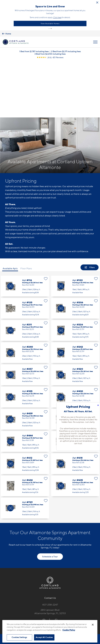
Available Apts (10, 211)
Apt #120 (75, 228)
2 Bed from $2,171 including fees (66, 50)
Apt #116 (25, 228)
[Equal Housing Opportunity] (44, 562)
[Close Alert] (34, 4)
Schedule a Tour (50, 499)
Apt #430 (75, 339)
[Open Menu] (95, 40)
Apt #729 (25, 450)
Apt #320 (75, 317)
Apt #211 (25, 273)
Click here (94, 17)
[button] (49, 27)
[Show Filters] (90, 210)
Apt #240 (25, 295)
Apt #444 (25, 384)
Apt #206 (75, 251)
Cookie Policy (69, 630)
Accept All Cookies (44, 637)
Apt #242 (75, 295)
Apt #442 (75, 362)
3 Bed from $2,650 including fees (50, 52)
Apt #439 (25, 362)
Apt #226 (75, 273)
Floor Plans (26, 211)
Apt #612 (25, 406)
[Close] (93, 625)
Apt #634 (25, 428)
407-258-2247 (50, 547)
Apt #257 (25, 317)
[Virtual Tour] (10, 228)
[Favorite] (46, 221)
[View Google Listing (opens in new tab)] (50, 56)
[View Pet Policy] (50, 568)
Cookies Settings (19, 637)
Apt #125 (25, 251)
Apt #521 (75, 384)
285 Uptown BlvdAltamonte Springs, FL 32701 (50, 554)
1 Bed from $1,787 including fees (34, 50)
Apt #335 (25, 339)
